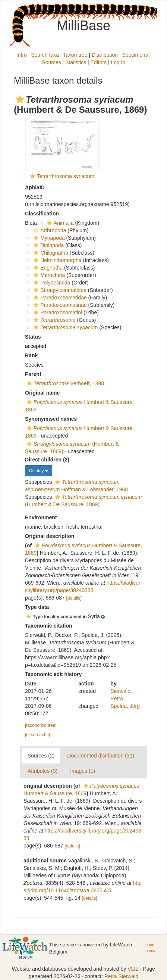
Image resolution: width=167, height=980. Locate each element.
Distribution (105, 55)
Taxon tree (75, 55)
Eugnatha (47, 268)
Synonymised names (51, 419)
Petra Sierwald (121, 976)
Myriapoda (48, 238)
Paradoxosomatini (57, 312)
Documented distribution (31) (101, 756)
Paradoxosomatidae (59, 298)
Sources (51, 62)
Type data (37, 607)
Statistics (76, 62)
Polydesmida (51, 283)
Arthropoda (49, 230)
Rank (31, 355)
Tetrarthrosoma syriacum (66, 176)
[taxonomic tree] (41, 725)
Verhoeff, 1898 (64, 383)
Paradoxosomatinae (59, 305)
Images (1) (83, 771)
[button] (20, 99)
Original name (42, 393)
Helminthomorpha (57, 260)
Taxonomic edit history (53, 674)
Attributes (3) (42, 771)
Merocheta (48, 275)
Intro (22, 55)
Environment (41, 517)
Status (33, 337)
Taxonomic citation (49, 626)
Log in (118, 62)
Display (39, 471)
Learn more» (150, 948)
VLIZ (133, 969)
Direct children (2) (47, 460)
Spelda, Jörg (125, 706)
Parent (33, 374)
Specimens (135, 55)
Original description (50, 536)
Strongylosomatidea (59, 290)
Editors (99, 62)
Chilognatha (50, 253)
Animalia (59, 223)
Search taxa (45, 55)
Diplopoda (48, 245)
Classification (42, 214)
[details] (74, 598)
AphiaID (35, 187)
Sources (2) (41, 756)
